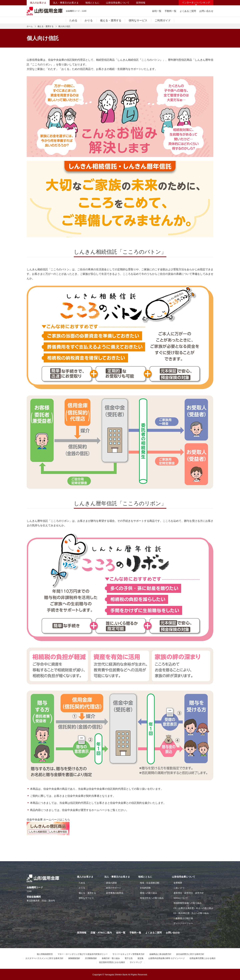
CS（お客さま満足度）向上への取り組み (193, 908)
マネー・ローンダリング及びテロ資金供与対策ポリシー (83, 954)
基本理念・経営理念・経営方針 (189, 893)
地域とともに (92, 3)
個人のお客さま (38, 3)
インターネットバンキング (196, 3)
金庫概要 (178, 883)
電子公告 (129, 958)
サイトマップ (136, 962)
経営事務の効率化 (115, 893)
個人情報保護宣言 (45, 954)
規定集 (140, 958)
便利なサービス (138, 20)
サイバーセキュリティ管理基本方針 (128, 954)
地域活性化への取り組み (152, 898)
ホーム (30, 26)
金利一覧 (157, 11)
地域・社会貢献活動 (150, 883)
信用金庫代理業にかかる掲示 (202, 958)
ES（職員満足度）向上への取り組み (191, 913)
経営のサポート (114, 888)
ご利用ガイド (163, 20)
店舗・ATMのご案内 (101, 933)
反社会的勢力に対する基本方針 (190, 954)
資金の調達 (111, 883)
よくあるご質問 (188, 11)
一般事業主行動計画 (183, 918)
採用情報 (141, 3)
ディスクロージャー (183, 923)
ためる (73, 20)
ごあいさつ (179, 888)
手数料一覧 (170, 11)
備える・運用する (111, 20)
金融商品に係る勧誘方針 (160, 954)
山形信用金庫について (118, 3)
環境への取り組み (148, 893)
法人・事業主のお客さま (66, 3)
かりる (89, 20)
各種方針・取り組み (111, 958)
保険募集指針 (74, 958)
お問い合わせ (206, 11)
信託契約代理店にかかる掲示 (112, 962)
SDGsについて (181, 898)
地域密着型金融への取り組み (188, 903)
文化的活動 (145, 888)
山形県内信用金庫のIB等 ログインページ (167, 958)
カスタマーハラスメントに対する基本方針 (44, 958)
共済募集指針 (91, 958)
